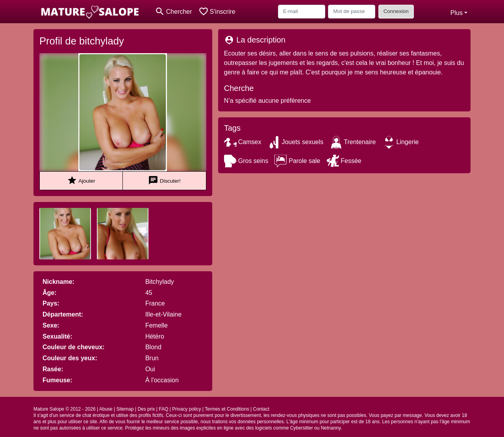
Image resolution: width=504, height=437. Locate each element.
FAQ (163, 409)
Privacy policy (186, 409)
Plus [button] (457, 13)
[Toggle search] (173, 12)
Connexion (396, 11)
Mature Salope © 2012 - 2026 (65, 409)
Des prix (146, 409)
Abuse (106, 409)
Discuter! (164, 181)
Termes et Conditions (227, 409)
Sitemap (125, 409)
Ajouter (81, 181)
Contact (261, 409)
